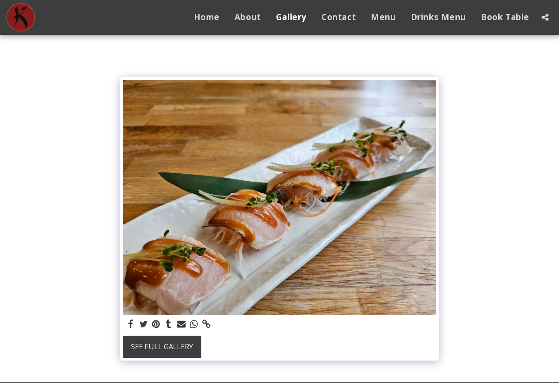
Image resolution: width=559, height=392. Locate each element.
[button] (545, 17)
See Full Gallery (162, 346)
